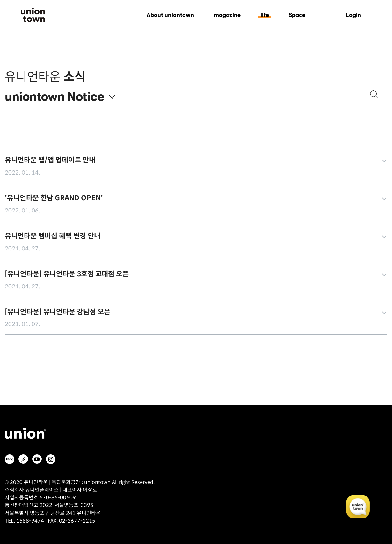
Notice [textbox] (86, 97)
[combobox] (91, 92)
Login (353, 15)
